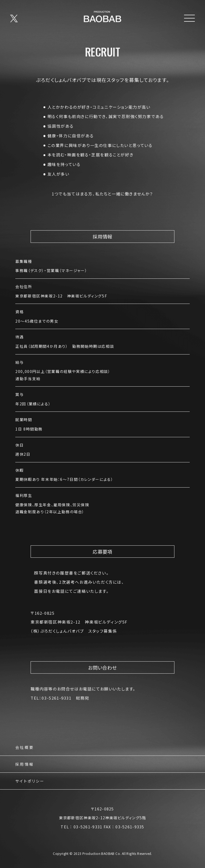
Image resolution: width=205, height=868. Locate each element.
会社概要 (25, 748)
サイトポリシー (30, 781)
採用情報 (25, 765)
